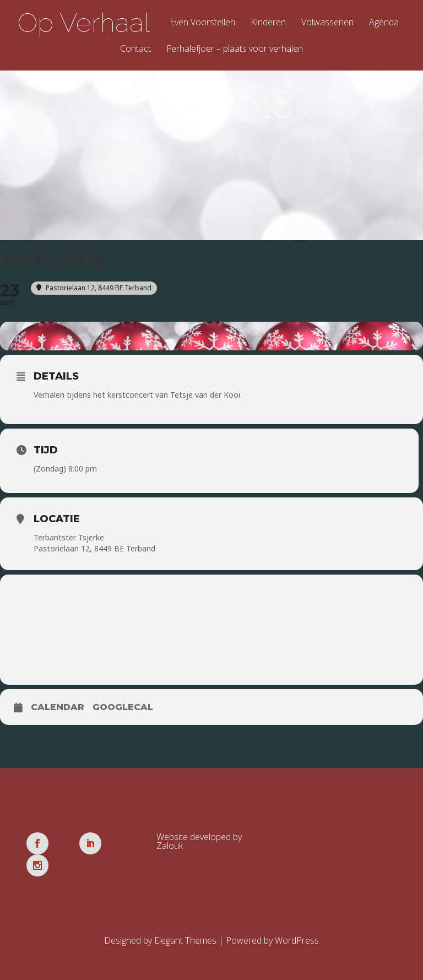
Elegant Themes (185, 923)
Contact (135, 49)
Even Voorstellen (202, 23)
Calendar (58, 711)
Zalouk (170, 850)
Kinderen (268, 23)
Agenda (384, 23)
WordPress (297, 923)
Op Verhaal (84, 23)
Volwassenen (327, 23)
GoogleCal (123, 711)
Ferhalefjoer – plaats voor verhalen (235, 49)
